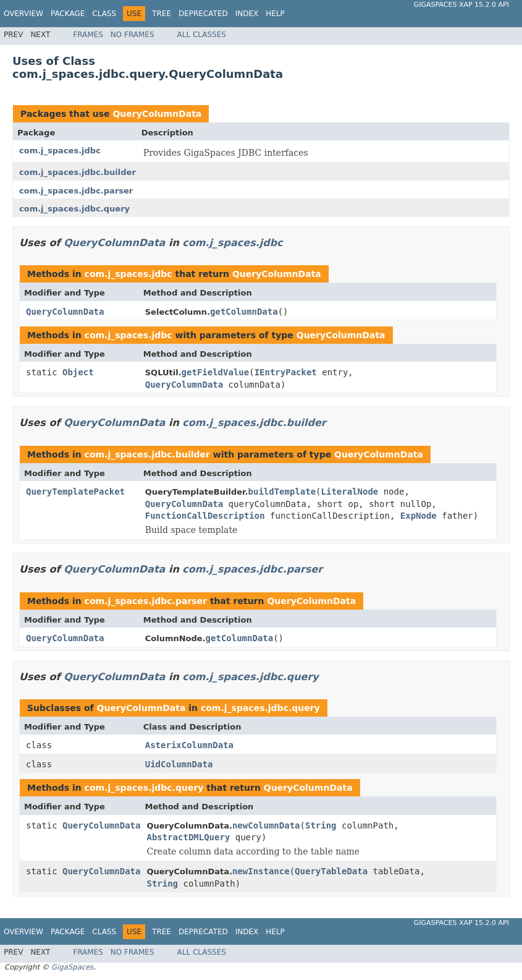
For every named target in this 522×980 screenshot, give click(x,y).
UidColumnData (179, 764)
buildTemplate (282, 492)
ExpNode (419, 516)
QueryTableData (331, 871)
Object (78, 372)
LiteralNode (350, 492)
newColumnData (266, 825)
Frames (88, 35)
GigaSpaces (72, 967)
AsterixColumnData (189, 745)
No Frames (133, 35)
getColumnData (244, 312)
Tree (162, 14)
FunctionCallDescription (205, 516)
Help (275, 14)
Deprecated (203, 14)
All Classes (202, 35)
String (321, 825)
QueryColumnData (157, 114)
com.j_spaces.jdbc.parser (76, 191)
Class (104, 14)
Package (68, 14)
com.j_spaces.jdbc (60, 151)
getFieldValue (216, 372)
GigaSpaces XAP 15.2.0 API (461, 5)
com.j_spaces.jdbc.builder (78, 172)
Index (247, 14)
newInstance (261, 871)
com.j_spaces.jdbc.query (74, 209)
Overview (23, 14)
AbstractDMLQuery (188, 837)
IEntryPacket (286, 372)
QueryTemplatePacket (75, 492)
